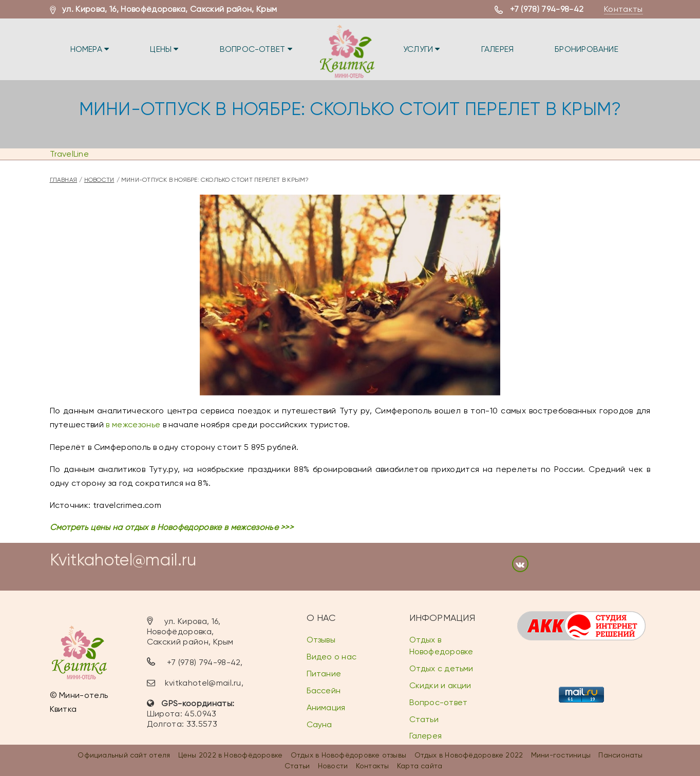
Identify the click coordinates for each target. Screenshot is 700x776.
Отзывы (321, 640)
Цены (164, 49)
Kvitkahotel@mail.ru (123, 560)
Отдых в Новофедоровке (441, 646)
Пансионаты (620, 755)
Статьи (424, 719)
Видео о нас (332, 657)
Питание (324, 674)
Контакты (623, 9)
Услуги (422, 49)
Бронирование (587, 49)
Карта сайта (420, 766)
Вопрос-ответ (256, 49)
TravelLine (69, 154)
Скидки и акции (440, 685)
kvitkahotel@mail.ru (203, 683)
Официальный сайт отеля (124, 755)
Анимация (326, 707)
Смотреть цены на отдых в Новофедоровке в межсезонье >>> (172, 527)
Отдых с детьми (441, 668)
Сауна (319, 724)
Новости (99, 180)
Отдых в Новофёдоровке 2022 (469, 755)
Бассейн (324, 690)
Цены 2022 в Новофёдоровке (231, 755)
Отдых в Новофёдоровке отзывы (348, 755)
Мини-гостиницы (561, 755)
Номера (90, 49)
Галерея (498, 49)
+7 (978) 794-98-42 (547, 9)
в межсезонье (133, 424)
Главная (64, 180)
